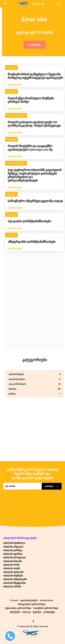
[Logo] (31, 4)
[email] (22, 486)
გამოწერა (52, 486)
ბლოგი (11, 68)
